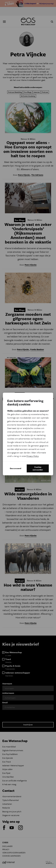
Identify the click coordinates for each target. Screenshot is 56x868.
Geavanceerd (16, 468)
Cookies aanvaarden (38, 468)
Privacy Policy (33, 456)
